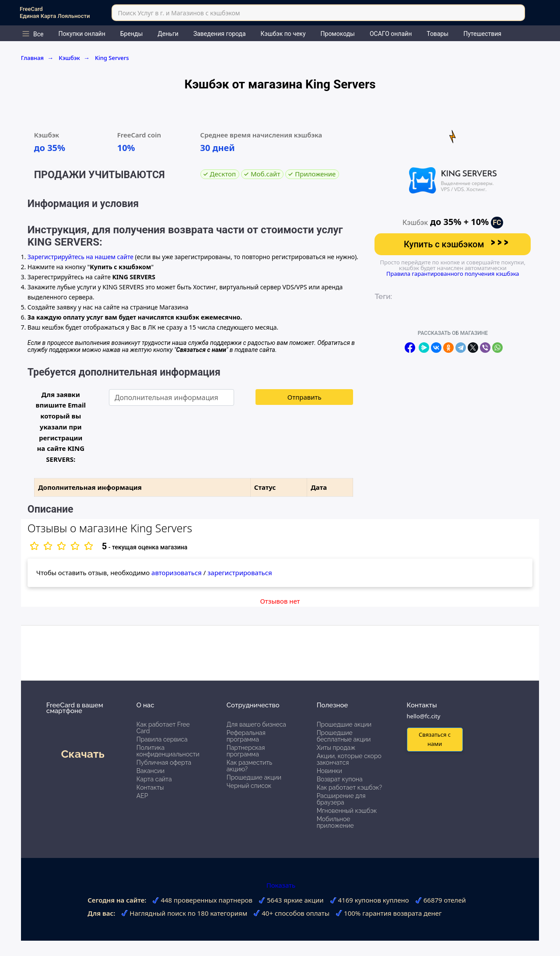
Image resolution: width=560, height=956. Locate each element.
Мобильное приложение (335, 822)
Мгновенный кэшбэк (347, 811)
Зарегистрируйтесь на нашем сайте (80, 257)
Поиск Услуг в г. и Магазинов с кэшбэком (179, 13)
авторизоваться (177, 573)
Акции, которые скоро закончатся (349, 759)
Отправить (304, 397)
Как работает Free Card (163, 728)
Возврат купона (340, 779)
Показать (280, 885)
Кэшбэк (74, 58)
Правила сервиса (162, 739)
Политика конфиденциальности (168, 751)
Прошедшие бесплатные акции (344, 736)
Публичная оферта (164, 763)
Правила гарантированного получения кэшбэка (453, 274)
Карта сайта (154, 779)
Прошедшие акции (254, 777)
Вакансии (150, 771)
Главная (37, 58)
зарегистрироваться (240, 573)
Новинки (329, 771)
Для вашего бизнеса (256, 724)
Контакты (150, 787)
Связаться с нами (435, 739)
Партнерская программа (246, 751)
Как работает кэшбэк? (350, 787)
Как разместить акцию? (249, 766)
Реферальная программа (246, 736)
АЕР (142, 796)
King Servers (112, 58)
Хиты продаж (336, 748)
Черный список (249, 786)
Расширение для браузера (341, 799)
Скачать (82, 754)
